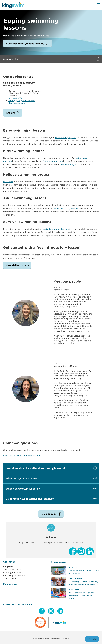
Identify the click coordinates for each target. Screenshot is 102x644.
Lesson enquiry (10, 59)
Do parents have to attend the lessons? (30, 499)
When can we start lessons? (23, 489)
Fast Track (8, 182)
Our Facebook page (18, 103)
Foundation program (65, 138)
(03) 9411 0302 (15, 98)
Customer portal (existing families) (25, 44)
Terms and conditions (41, 639)
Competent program (53, 161)
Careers (66, 639)
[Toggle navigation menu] (98, 5)
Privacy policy (56, 639)
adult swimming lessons (66, 208)
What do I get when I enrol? (22, 478)
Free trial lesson (15, 265)
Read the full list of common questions (22, 455)
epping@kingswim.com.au (22, 101)
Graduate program (69, 164)
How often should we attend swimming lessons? (35, 468)
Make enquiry (49, 514)
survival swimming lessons (55, 229)
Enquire (10, 113)
